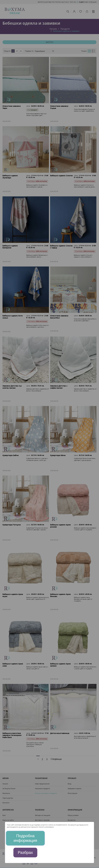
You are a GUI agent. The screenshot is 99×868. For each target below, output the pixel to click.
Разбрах (25, 852)
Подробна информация (25, 838)
